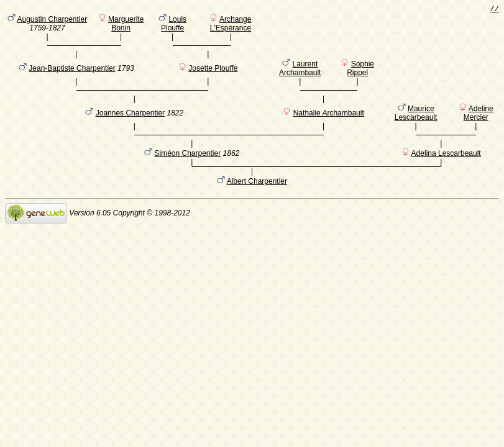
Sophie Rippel (360, 76)
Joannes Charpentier (130, 126)
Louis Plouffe (174, 25)
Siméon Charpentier (187, 173)
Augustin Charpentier (52, 21)
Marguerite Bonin (126, 25)
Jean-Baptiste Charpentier (72, 76)
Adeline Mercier (479, 126)
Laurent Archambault (300, 76)
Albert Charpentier (257, 202)
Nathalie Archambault (329, 126)
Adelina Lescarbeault (446, 173)
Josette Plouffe (213, 76)
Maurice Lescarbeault (416, 126)
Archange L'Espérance (231, 25)
